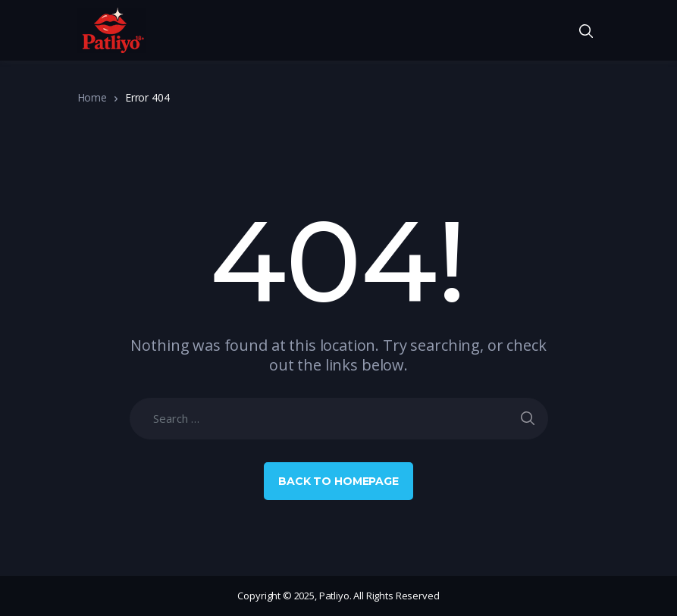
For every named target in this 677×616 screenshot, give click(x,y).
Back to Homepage (338, 481)
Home (92, 97)
